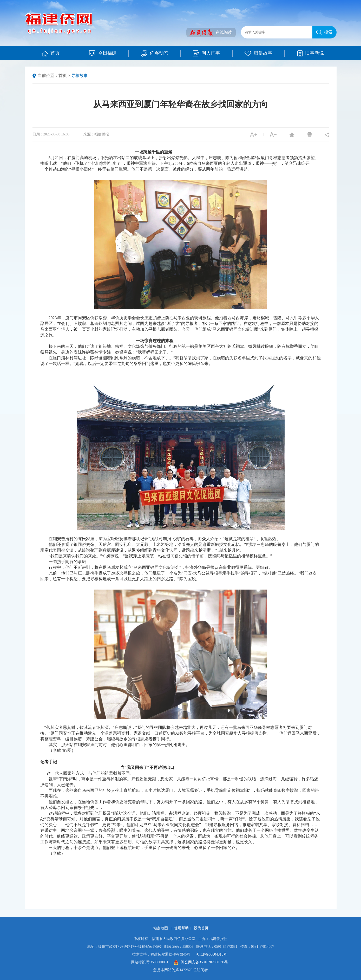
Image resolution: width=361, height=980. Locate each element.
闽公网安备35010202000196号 (201, 962)
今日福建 (109, 53)
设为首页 (201, 928)
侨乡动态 (161, 53)
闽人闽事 (213, 53)
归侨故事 (265, 53)
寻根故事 (80, 76)
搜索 (324, 32)
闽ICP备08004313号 (211, 954)
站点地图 (161, 928)
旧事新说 (311, 53)
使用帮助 (181, 928)
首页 (51, 53)
